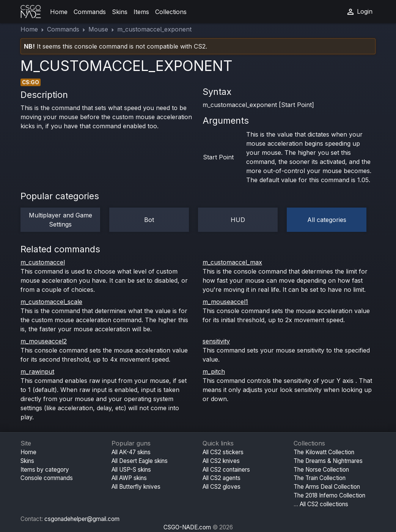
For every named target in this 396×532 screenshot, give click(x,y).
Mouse (98, 29)
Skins (120, 12)
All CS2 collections (324, 504)
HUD (238, 220)
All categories (327, 220)
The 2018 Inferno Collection (329, 495)
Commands (90, 12)
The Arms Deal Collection (327, 487)
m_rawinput (37, 371)
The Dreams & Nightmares (328, 461)
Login (359, 12)
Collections (171, 12)
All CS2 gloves (222, 487)
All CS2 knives (221, 461)
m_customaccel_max (232, 262)
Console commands (47, 478)
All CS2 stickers (223, 452)
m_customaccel (43, 262)
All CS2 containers (226, 470)
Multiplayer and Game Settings (60, 220)
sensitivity (216, 341)
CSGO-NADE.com (187, 527)
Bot (149, 220)
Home (59, 12)
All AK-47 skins (131, 452)
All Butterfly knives (136, 487)
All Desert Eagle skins (140, 461)
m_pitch (214, 371)
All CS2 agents (222, 478)
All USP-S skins (131, 470)
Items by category (45, 470)
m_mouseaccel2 (44, 341)
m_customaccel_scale (51, 302)
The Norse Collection (321, 470)
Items (141, 12)
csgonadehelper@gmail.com (82, 519)
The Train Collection (320, 478)
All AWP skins (129, 478)
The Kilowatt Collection (324, 452)
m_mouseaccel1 (225, 302)
